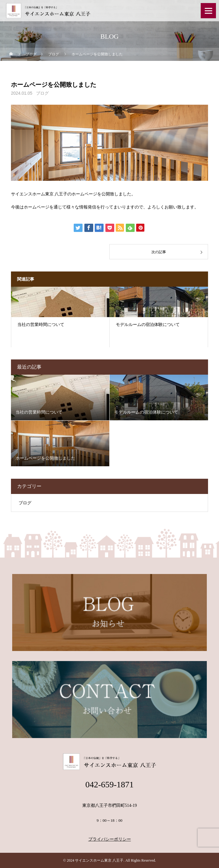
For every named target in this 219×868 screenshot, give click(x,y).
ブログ (42, 93)
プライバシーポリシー (110, 839)
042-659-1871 (109, 784)
